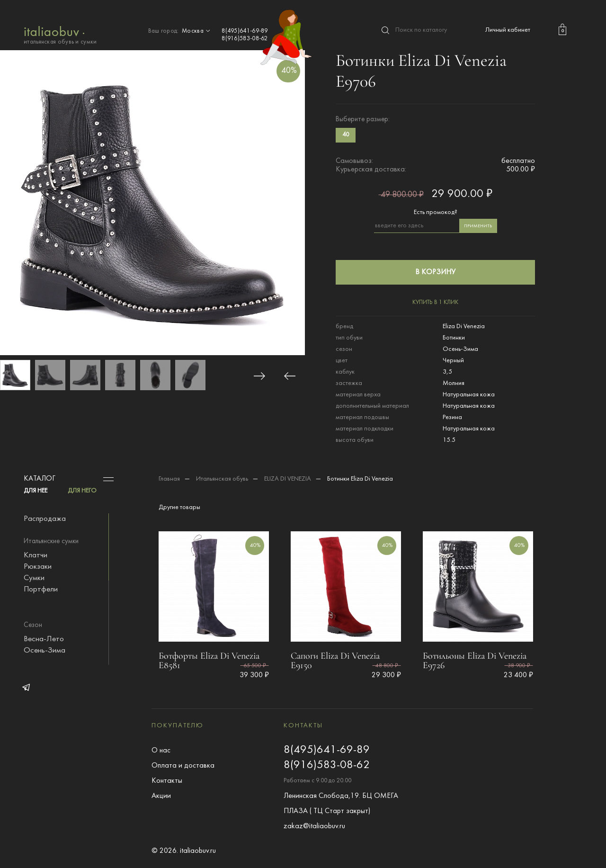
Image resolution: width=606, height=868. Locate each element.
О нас (161, 751)
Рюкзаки (38, 567)
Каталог (40, 479)
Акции (161, 796)
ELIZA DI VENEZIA (288, 479)
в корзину (435, 272)
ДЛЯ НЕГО (82, 491)
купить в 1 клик (435, 303)
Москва (197, 31)
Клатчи (36, 555)
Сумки (34, 578)
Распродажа (45, 519)
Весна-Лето (44, 639)
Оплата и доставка (183, 766)
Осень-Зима (45, 651)
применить (478, 226)
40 (346, 135)
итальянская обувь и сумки (60, 34)
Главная (169, 479)
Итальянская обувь (222, 479)
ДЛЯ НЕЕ (36, 491)
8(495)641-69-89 (245, 31)
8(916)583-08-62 (245, 39)
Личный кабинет (508, 30)
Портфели (41, 590)
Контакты (167, 781)
